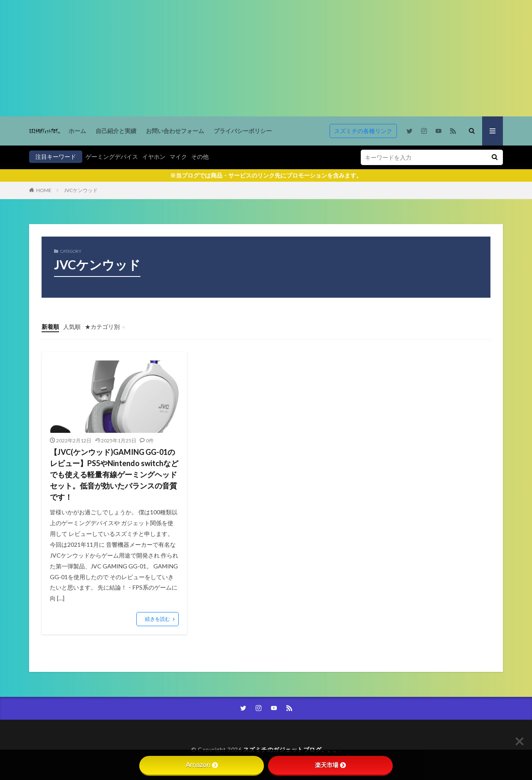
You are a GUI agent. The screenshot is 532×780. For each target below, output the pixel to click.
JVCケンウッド (81, 190)
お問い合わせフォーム (175, 131)
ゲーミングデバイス (112, 157)
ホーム (77, 131)
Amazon (202, 765)
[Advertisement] (249, 58)
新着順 (50, 327)
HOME (44, 190)
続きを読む (158, 619)
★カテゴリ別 (102, 327)
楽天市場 (330, 765)
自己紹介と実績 (116, 131)
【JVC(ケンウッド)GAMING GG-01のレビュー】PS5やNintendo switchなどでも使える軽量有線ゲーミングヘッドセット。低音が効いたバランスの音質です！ (114, 474)
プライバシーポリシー (243, 131)
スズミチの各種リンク (363, 131)
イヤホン (154, 157)
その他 (200, 157)
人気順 (72, 327)
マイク (178, 157)
